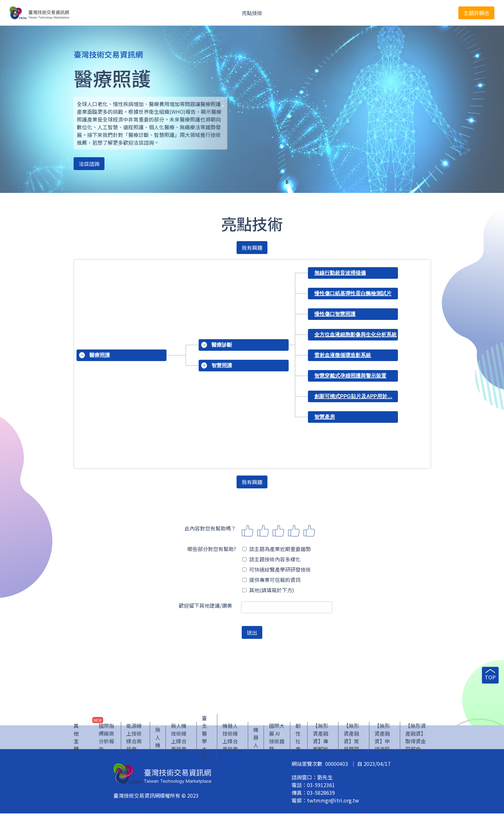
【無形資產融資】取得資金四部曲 (416, 740)
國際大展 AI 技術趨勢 (277, 740)
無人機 (158, 740)
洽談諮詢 (89, 164)
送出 (252, 632)
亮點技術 (252, 13)
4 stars (294, 531)
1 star (248, 531)
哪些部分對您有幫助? (212, 549)
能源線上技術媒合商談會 (134, 740)
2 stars (263, 531)
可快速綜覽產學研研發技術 (277, 569)
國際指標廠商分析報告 (106, 740)
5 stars (309, 531)
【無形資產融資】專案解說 (320, 740)
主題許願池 (476, 13)
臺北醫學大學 (204, 740)
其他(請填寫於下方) (268, 590)
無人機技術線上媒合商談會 (179, 740)
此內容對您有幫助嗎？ (210, 528)
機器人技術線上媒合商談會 (230, 740)
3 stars (278, 531)
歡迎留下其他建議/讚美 (205, 605)
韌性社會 (298, 740)
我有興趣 (252, 248)
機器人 (256, 740)
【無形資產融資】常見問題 (351, 740)
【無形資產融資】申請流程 (382, 740)
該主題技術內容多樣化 (271, 559)
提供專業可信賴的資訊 (271, 580)
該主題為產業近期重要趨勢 (277, 549)
